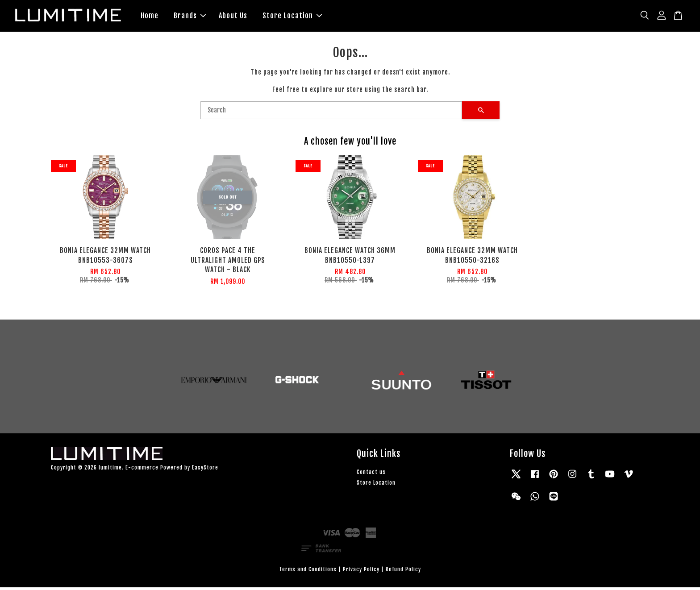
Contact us (371, 475)
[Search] (331, 113)
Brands (190, 17)
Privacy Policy (361, 571)
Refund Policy (403, 571)
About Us (233, 17)
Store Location (292, 17)
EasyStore (205, 470)
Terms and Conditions (308, 571)
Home (150, 17)
